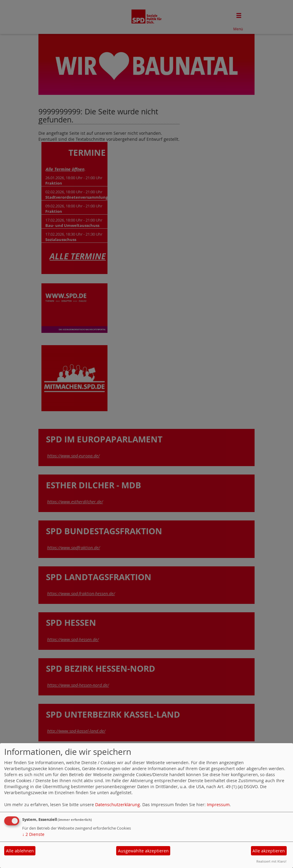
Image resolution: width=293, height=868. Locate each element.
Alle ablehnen (20, 851)
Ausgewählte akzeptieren (143, 851)
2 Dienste (33, 834)
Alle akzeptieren (269, 851)
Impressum (218, 805)
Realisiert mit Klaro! (271, 861)
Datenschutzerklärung (118, 805)
